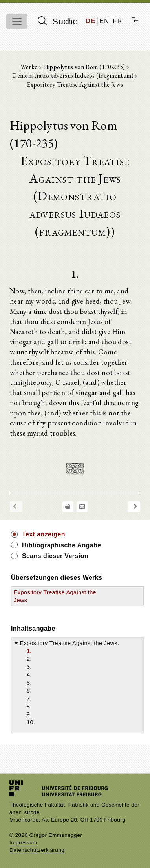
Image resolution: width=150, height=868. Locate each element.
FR (118, 21)
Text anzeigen (44, 534)
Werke (29, 67)
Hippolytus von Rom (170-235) (85, 67)
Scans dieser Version (55, 556)
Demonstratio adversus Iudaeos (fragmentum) (73, 75)
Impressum (23, 843)
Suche (58, 21)
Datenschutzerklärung (37, 850)
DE (91, 21)
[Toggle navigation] (17, 21)
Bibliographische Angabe (62, 545)
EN (104, 21)
